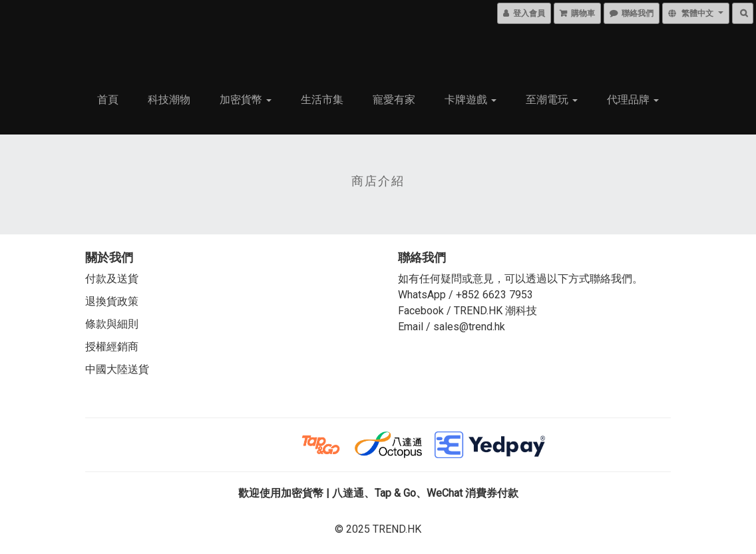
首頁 (108, 100)
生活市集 (322, 100)
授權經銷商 (112, 347)
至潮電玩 (552, 100)
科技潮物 (169, 100)
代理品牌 (633, 100)
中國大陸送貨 (117, 369)
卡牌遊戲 (471, 100)
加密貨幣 (246, 100)
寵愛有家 (394, 100)
